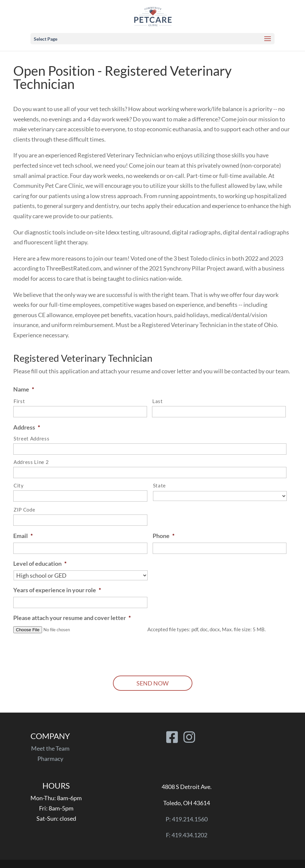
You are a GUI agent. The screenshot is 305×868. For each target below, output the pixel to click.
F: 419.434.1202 (187, 835)
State (159, 486)
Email (23, 536)
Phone (164, 536)
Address (27, 427)
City (19, 486)
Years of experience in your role (57, 590)
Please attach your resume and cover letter (72, 618)
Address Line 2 (31, 462)
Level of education (40, 563)
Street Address (31, 439)
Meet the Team (50, 748)
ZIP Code (24, 510)
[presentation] (64, 652)
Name (24, 389)
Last (158, 401)
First (19, 401)
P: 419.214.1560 (187, 819)
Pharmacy (50, 759)
